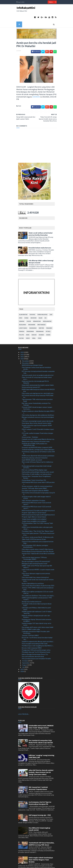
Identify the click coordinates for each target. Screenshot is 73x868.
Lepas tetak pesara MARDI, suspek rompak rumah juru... (38, 560)
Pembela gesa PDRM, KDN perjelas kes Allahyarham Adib (35, 434)
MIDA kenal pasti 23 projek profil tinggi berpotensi (38, 500)
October (25, 651)
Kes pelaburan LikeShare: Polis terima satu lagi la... (38, 585)
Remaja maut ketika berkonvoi (32, 592)
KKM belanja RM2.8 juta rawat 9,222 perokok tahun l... (36, 493)
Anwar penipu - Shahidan (30, 427)
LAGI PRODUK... (24, 704)
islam (41, 308)
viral (34, 328)
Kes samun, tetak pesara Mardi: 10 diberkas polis (38, 527)
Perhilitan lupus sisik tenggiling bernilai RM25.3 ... (38, 636)
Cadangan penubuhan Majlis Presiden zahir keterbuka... (36, 622)
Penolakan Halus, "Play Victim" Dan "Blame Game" (38, 521)
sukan (48, 325)
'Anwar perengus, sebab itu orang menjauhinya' (37, 476)
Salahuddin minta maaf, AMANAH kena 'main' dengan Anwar (41, 717)
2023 (22, 342)
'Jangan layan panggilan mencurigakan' (34, 509)
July (24, 657)
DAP (51, 305)
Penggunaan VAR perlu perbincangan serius (36, 640)
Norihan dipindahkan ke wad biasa (33, 573)
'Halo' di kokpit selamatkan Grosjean (33, 490)
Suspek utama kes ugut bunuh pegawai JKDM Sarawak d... (37, 416)
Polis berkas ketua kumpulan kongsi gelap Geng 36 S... (38, 484)
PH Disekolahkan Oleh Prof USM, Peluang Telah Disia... (37, 514)
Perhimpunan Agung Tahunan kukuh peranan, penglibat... (37, 610)
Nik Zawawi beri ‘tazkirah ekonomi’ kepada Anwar (38, 778)
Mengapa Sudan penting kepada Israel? (35, 553)
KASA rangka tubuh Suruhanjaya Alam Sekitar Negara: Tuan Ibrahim (41, 850)
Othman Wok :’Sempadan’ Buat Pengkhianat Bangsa (36, 467)
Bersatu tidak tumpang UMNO (32, 638)
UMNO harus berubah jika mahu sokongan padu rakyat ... (37, 518)
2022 (22, 344)
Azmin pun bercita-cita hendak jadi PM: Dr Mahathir (35, 372)
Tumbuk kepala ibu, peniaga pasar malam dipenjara (38, 439)
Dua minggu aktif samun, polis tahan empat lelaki (37, 617)
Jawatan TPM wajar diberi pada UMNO (34, 478)
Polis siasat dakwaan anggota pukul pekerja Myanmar (36, 564)
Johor (29, 311)
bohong (33, 305)
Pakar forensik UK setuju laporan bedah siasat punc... (37, 368)
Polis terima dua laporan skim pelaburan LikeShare (38, 405)
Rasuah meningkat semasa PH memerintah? (36, 551)
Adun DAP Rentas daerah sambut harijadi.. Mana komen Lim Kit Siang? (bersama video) (41, 762)
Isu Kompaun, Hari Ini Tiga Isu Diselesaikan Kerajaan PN (40, 793)
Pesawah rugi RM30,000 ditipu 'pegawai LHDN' (37, 437)
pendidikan (30, 321)
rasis (28, 325)
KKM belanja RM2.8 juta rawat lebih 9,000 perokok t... (38, 473)
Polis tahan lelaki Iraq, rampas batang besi (35, 567)
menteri (41, 318)
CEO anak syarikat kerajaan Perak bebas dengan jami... (37, 424)
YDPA (40, 328)
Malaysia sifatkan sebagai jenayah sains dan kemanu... (36, 606)
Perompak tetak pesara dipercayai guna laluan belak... (37, 595)
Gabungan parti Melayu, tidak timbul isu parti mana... (36, 598)
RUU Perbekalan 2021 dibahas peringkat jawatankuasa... (35, 536)
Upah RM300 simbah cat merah (32, 450)
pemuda (22, 321)
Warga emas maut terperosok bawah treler (36, 431)
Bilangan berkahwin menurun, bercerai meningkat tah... (38, 408)
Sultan (21, 328)
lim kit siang (23, 318)
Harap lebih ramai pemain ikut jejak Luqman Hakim (38, 375)
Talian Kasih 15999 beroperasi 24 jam (34, 529)
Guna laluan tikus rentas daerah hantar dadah (37, 413)
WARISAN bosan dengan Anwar (32, 355)
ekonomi (34, 308)
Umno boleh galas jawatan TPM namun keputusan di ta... (38, 524)
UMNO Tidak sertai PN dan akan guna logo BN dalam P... (37, 556)
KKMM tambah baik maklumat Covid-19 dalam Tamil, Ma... (37, 602)
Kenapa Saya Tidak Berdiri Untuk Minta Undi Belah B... (38, 544)
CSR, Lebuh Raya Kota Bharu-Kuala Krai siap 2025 (38, 576)
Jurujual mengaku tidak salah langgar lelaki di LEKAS (36, 487)
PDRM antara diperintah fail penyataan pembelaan (38, 445)
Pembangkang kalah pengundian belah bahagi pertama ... (37, 457)
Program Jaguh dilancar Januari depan (34, 503)
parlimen (49, 318)
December (26, 351)
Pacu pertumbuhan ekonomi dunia (33, 646)
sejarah (41, 325)
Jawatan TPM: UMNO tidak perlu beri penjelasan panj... (38, 579)
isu (46, 308)
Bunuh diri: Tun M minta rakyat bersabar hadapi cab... (37, 628)
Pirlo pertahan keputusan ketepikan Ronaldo (36, 648)
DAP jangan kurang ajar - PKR (40, 805)
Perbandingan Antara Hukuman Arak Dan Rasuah (38, 541)
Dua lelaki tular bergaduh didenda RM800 (35, 480)
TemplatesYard (31, 865)
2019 (22, 659)
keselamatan (47, 311)
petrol (48, 321)
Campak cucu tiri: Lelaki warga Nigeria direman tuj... (38, 429)
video (28, 328)
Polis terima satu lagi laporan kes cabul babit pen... (38, 383)
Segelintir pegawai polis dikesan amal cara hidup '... (38, 631)
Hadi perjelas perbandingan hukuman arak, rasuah (38, 462)
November (26, 353)
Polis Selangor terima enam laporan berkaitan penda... (36, 358)
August (25, 655)
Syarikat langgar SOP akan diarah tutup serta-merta (37, 614)
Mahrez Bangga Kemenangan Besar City (35, 644)
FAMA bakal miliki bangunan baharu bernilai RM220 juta (38, 380)
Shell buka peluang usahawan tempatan (35, 448)
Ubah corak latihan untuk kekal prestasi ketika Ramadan (41, 224)
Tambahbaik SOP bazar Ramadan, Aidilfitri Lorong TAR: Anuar (41, 834)
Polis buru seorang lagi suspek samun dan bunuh (38, 411)
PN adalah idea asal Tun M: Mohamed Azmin (36, 642)
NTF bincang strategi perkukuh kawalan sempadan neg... (38, 362)
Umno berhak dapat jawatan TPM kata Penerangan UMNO (34, 548)
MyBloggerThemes (53, 865)
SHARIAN (17, 89)
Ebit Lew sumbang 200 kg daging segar (34, 460)
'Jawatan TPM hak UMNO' (30, 625)
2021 (22, 347)
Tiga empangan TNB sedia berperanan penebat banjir (37, 390)
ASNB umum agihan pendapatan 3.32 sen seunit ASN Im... (37, 582)
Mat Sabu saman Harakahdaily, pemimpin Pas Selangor (36, 394)
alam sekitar (23, 305)
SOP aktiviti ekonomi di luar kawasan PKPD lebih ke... (38, 386)
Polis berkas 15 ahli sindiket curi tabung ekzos (37, 464)
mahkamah (33, 318)
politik (22, 325)
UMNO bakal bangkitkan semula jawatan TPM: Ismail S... (37, 589)
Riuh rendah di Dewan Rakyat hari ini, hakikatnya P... (37, 453)
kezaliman (23, 315)
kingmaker (32, 315)
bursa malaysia (43, 305)
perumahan (40, 321)
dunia (26, 308)
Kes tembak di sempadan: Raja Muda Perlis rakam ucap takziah (41, 731)
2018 (22, 661)
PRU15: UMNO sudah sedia (31, 619)
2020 (22, 349)
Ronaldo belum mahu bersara (40, 238)
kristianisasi (42, 315)
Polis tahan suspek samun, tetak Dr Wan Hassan (37, 539)
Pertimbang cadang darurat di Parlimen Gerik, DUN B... (38, 442)
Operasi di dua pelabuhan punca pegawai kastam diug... (38, 532)
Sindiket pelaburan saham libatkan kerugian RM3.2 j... (38, 402)
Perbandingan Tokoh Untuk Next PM (34, 470)
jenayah (22, 311)
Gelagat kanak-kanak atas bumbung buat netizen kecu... (38, 570)
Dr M (21, 308)
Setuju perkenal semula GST (31, 377)
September (26, 653)
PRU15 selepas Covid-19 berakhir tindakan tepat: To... (38, 420)
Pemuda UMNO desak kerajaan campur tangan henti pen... (37, 398)
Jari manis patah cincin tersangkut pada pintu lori (38, 365)
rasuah (34, 325)
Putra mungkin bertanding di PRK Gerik (35, 634)
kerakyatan (37, 311)
